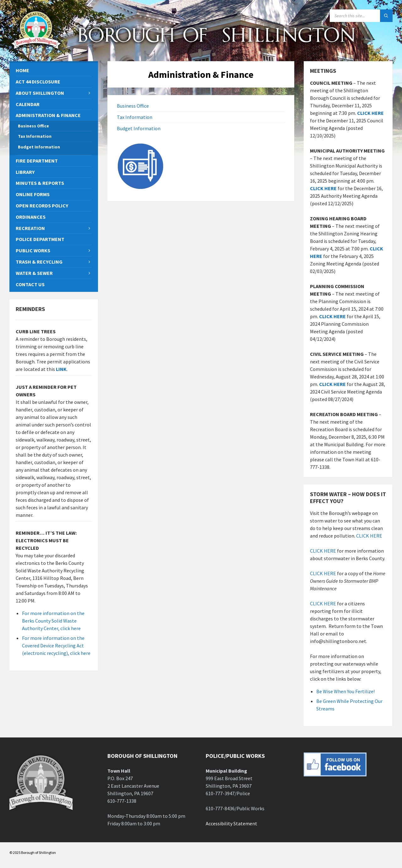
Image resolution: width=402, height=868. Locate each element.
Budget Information (139, 128)
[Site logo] (36, 49)
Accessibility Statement (231, 823)
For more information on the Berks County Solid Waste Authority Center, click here (53, 621)
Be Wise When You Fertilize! (345, 691)
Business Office (133, 106)
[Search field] (361, 16)
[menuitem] (54, 70)
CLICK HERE (323, 188)
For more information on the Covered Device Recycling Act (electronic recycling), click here (56, 646)
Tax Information (135, 117)
